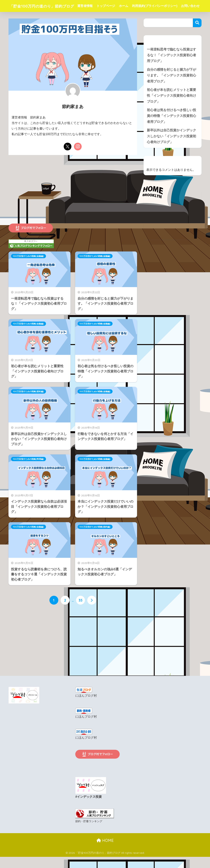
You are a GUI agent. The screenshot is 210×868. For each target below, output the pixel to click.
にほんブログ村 (86, 708)
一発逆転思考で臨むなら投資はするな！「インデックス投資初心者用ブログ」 (171, 67)
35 (80, 612)
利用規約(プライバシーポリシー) (163, 6)
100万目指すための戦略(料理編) (28, 471)
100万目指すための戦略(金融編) (28, 268)
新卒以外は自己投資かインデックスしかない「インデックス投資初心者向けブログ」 (171, 149)
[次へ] (92, 612)
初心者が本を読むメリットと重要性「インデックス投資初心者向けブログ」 (171, 108)
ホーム (132, 6)
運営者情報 (93, 6)
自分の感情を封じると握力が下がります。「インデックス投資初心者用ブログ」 (171, 88)
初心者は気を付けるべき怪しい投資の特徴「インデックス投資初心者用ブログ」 (171, 128)
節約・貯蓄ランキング (89, 833)
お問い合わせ (95, 18)
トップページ (114, 6)
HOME (105, 852)
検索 (197, 35)
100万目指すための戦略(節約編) (28, 403)
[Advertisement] (73, 205)
